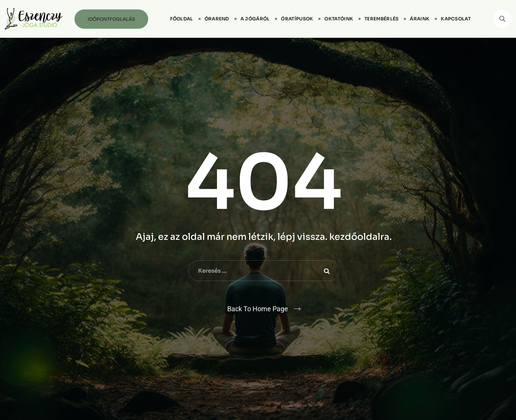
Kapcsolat (456, 19)
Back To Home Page (258, 309)
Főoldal (182, 19)
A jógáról (255, 19)
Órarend (217, 19)
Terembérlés (381, 19)
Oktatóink (339, 19)
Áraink (420, 19)
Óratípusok (297, 19)
